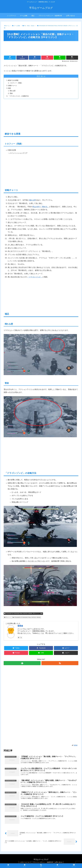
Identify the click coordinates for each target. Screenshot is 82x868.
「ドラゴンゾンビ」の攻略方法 (18, 96)
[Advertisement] (41, 47)
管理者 (20, 626)
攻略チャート (13, 86)
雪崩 (11, 94)
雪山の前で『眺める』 (41, 207)
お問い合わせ (59, 863)
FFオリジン (8, 618)
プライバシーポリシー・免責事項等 (43, 863)
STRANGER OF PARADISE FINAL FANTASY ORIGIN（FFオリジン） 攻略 (23, 614)
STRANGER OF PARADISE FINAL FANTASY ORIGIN (27, 618)
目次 (38, 76)
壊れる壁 (13, 91)
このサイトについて (25, 863)
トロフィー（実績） (16, 83)
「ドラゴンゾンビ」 (35, 277)
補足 (10, 88)
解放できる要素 (13, 80)
